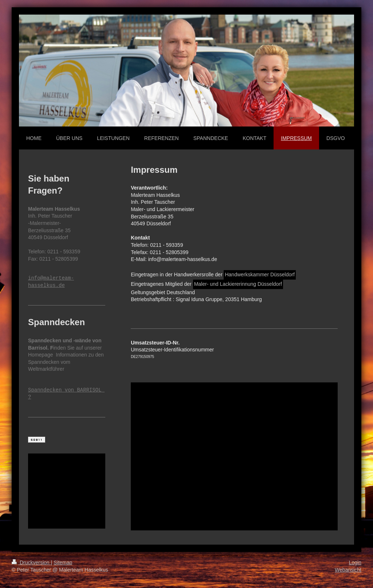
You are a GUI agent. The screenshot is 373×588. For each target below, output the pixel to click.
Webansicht (348, 570)
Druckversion (31, 562)
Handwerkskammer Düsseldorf (260, 274)
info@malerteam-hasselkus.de (51, 282)
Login (355, 562)
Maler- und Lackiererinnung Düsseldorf (238, 284)
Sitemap (63, 562)
